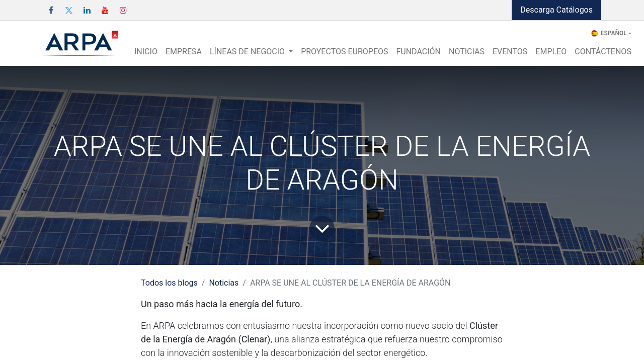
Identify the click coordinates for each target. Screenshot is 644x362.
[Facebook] (51, 10)
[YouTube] (105, 10)
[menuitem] (146, 52)
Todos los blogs (169, 283)
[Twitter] (69, 10)
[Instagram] (123, 10)
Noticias (224, 283)
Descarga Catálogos (556, 10)
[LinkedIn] (87, 10)
